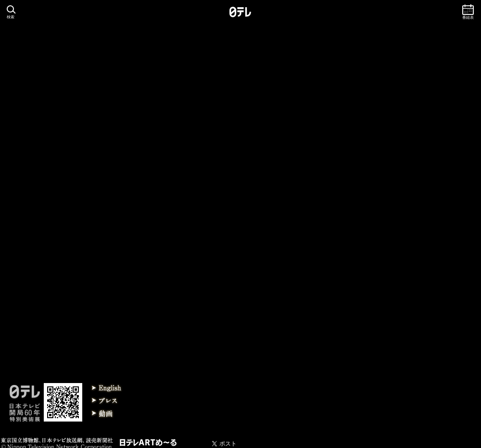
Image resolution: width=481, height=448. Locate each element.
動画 (107, 414)
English (107, 388)
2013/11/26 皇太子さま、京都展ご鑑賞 (54, 274)
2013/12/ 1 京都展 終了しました (47, 264)
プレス (107, 401)
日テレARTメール (148, 442)
